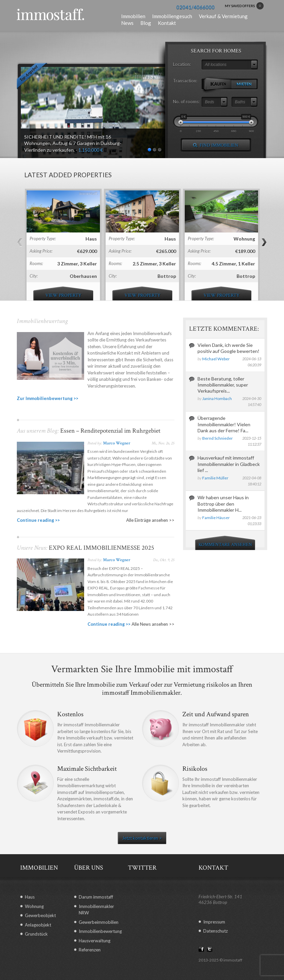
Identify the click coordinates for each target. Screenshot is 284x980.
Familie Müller (215, 478)
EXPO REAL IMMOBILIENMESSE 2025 (101, 548)
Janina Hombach (217, 398)
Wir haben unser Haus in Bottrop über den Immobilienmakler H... (223, 503)
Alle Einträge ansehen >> (150, 520)
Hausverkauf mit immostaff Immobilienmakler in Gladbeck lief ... (229, 464)
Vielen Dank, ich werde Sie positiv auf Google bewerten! (228, 348)
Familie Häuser (216, 518)
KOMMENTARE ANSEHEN (225, 545)
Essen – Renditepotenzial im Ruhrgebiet (110, 431)
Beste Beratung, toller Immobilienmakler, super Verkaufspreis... (223, 385)
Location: (182, 64)
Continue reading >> (38, 520)
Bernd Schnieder (218, 438)
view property (63, 295)
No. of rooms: (186, 102)
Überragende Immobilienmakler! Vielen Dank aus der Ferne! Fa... (224, 424)
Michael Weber (216, 359)
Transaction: (185, 81)
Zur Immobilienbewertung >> (48, 398)
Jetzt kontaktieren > (142, 838)
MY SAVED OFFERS (244, 6)
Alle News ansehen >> (153, 624)
